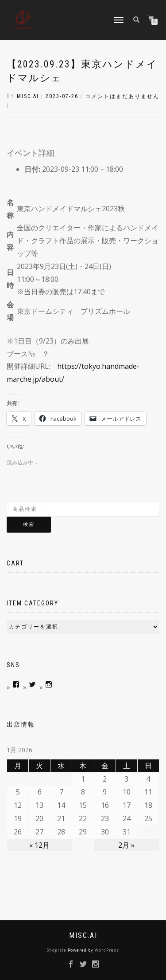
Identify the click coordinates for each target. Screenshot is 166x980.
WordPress (107, 950)
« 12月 (39, 845)
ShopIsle (57, 950)
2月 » (126, 845)
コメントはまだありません (122, 96)
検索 (29, 524)
